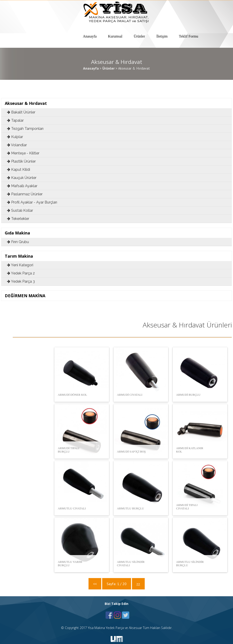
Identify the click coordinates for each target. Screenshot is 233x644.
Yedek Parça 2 (21, 273)
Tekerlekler (18, 219)
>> (138, 584)
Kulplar (15, 137)
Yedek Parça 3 (21, 281)
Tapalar (15, 120)
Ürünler (139, 36)
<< (95, 584)
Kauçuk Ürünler (22, 178)
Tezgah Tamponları (25, 129)
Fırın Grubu (18, 242)
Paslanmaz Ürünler (25, 194)
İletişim (162, 36)
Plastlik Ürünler (21, 161)
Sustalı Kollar (20, 210)
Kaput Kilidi (19, 170)
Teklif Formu (189, 36)
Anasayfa (90, 36)
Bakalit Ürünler (21, 112)
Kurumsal (115, 36)
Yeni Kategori (20, 265)
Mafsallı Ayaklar (22, 186)
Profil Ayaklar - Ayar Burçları (32, 202)
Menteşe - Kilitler (23, 153)
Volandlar (17, 145)
